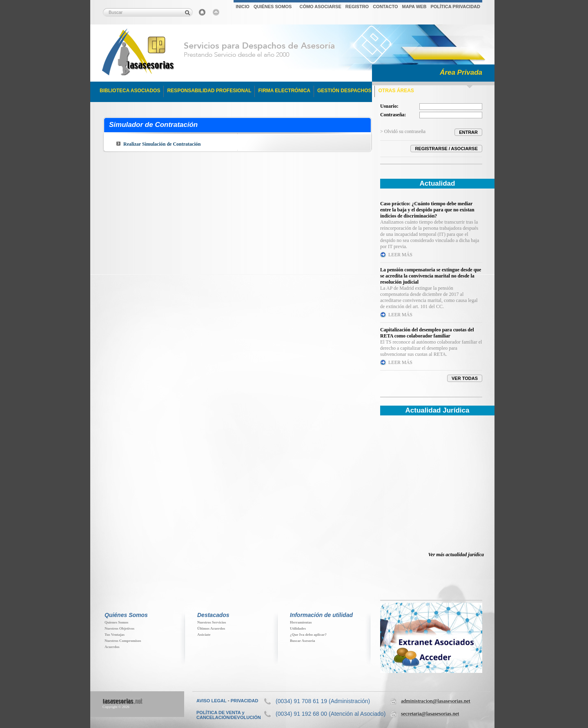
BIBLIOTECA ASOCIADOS (130, 91)
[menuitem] (243, 8)
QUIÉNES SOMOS (273, 7)
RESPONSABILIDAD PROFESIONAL (209, 91)
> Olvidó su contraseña (403, 131)
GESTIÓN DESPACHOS (344, 91)
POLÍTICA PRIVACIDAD (455, 7)
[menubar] (358, 8)
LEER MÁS (400, 255)
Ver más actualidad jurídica (456, 555)
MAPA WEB (414, 7)
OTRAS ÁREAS (396, 91)
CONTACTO (385, 7)
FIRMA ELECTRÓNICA (284, 91)
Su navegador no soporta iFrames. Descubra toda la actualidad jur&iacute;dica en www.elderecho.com (431, 489)
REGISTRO (357, 7)
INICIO (243, 7)
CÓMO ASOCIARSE (320, 7)
